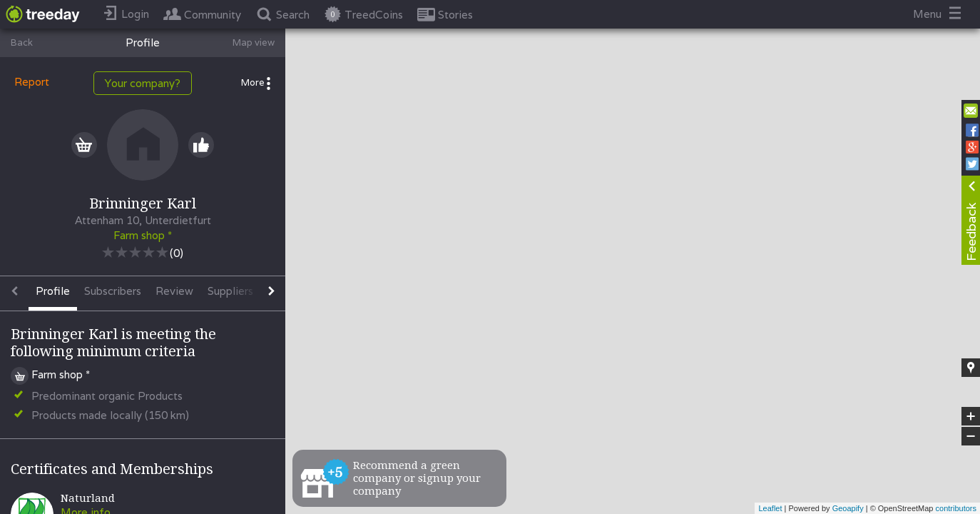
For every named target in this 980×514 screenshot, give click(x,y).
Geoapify (848, 508)
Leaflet (770, 508)
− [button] (971, 436)
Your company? (143, 83)
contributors (956, 508)
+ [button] (971, 416)
